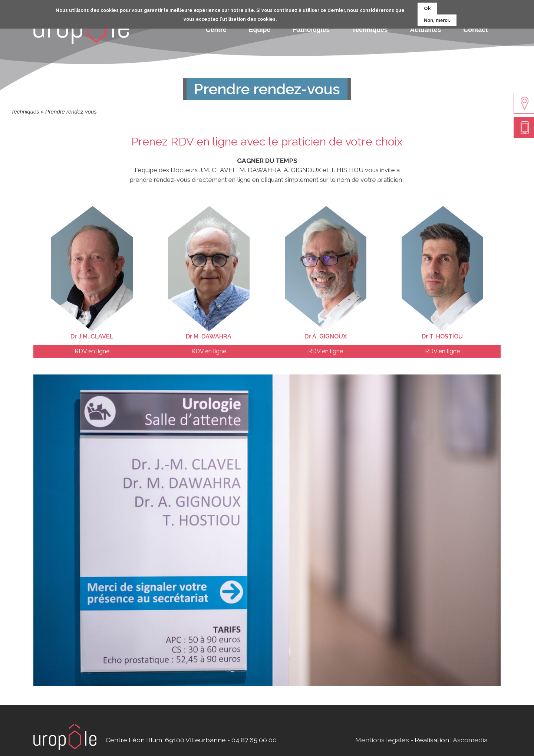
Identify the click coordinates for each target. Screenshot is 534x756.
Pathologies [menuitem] (311, 30)
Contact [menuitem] (476, 30)
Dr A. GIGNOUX (326, 336)
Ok (427, 7)
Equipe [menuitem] (260, 30)
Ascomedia (470, 740)
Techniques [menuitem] (370, 30)
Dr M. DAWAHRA (209, 336)
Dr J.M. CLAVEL (92, 336)
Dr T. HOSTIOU (442, 336)
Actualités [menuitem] (425, 30)
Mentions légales (382, 740)
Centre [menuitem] (216, 30)
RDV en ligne (92, 351)
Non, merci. (437, 19)
